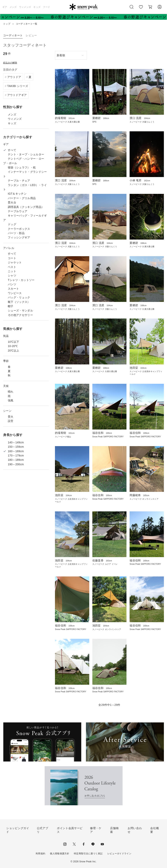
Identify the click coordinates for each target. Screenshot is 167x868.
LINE (93, 844)
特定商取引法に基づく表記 (88, 854)
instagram (65, 844)
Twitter (74, 844)
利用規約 (40, 854)
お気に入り (141, 9)
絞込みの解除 (10, 63)
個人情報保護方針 (60, 854)
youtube (102, 844)
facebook (84, 844)
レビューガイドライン (119, 854)
